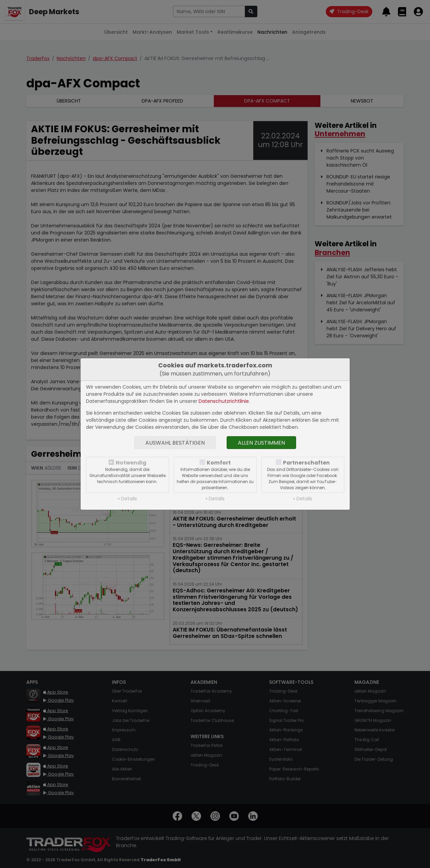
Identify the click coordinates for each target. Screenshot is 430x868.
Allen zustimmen (261, 443)
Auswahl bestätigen (175, 443)
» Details (127, 499)
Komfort (219, 463)
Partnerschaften (306, 463)
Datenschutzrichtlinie (224, 401)
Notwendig (131, 463)
